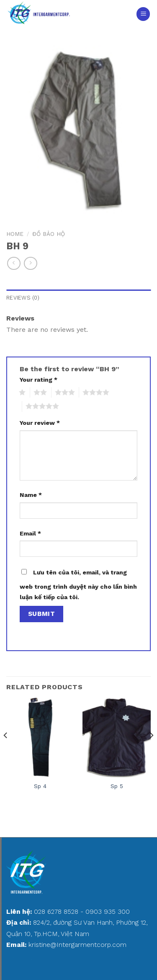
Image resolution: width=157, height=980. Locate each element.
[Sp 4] (40, 737)
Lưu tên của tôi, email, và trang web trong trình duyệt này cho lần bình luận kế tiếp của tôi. (78, 585)
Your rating (39, 380)
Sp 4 (40, 786)
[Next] (151, 752)
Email (30, 533)
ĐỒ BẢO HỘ (49, 234)
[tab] (78, 298)
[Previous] (6, 752)
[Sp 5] (117, 737)
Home (15, 234)
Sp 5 (117, 786)
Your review (40, 423)
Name (31, 495)
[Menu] (143, 14)
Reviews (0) (23, 298)
